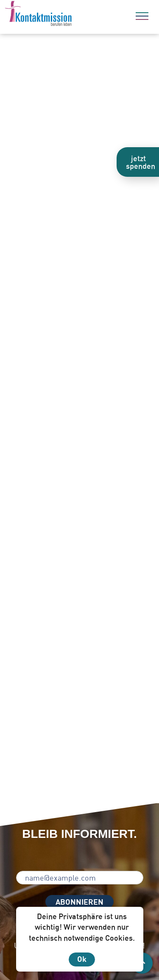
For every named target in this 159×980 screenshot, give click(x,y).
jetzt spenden (141, 162)
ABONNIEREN (79, 902)
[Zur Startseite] (61, 15)
